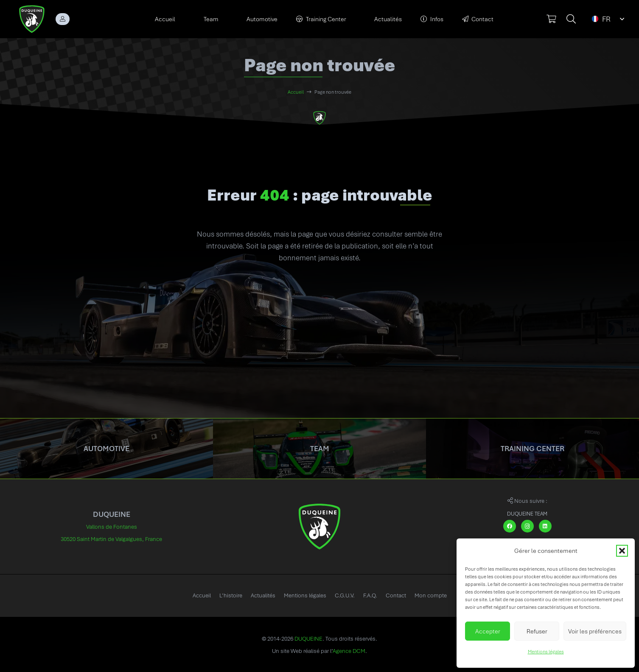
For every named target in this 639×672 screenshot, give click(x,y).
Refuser (537, 631)
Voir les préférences (595, 631)
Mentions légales (546, 652)
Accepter (488, 631)
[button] (622, 551)
